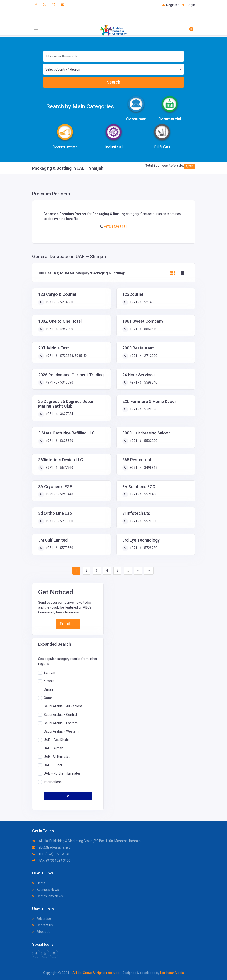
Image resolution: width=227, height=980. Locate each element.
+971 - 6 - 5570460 (143, 494)
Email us (68, 624)
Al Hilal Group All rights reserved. (96, 973)
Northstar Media (172, 973)
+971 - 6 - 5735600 (59, 521)
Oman (48, 689)
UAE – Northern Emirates (62, 773)
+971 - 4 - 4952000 (59, 329)
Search (113, 82)
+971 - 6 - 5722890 (143, 409)
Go (68, 796)
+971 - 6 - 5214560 (59, 302)
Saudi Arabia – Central (60, 715)
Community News (48, 896)
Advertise (42, 919)
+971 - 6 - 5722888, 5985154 (66, 356)
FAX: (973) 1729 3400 (51, 860)
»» (149, 571)
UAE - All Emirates (57, 757)
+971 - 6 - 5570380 (143, 521)
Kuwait (49, 681)
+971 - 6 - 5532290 (143, 441)
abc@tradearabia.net (51, 847)
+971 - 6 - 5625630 (59, 441)
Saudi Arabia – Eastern (61, 723)
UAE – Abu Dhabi (56, 740)
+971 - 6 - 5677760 (59, 468)
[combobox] (113, 69)
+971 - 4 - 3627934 (59, 414)
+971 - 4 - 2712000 (143, 356)
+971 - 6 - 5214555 (143, 302)
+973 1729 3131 (115, 227)
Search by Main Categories (80, 106)
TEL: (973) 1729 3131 (51, 854)
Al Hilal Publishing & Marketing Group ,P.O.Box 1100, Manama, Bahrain (86, 841)
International (53, 782)
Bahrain (49, 673)
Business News (46, 890)
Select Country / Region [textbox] (63, 69)
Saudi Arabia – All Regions (63, 706)
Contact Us (43, 925)
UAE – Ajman (54, 748)
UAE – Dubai (53, 765)
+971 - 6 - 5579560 (59, 548)
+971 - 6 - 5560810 (143, 329)
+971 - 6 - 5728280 (143, 548)
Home (39, 883)
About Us (41, 932)
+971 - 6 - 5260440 (59, 494)
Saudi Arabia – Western (61, 731)
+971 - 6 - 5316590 (59, 382)
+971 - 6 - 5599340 (143, 382)
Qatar (48, 698)
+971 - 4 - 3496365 (143, 468)
